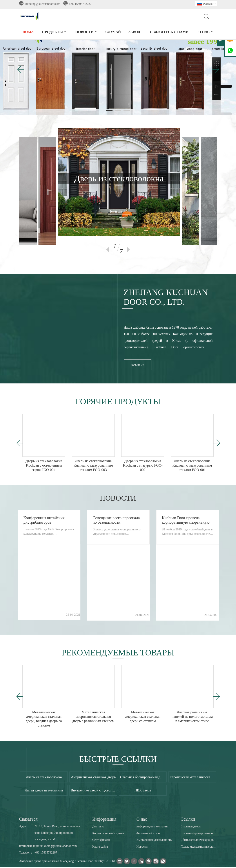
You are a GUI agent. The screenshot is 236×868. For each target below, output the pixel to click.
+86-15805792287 (80, 4)
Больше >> (119, 211)
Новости (142, 847)
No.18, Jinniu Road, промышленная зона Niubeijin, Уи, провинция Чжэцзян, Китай (57, 833)
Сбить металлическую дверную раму (199, 840)
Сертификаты (101, 840)
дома (28, 32)
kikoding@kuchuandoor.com (43, 4)
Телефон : (26, 853)
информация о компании (152, 827)
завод (134, 32)
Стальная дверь (191, 827)
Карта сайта (100, 847)
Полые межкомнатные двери (199, 847)
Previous (108, 250)
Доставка (98, 827)
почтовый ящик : (30, 847)
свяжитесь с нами (169, 32)
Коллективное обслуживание (110, 834)
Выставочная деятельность (154, 840)
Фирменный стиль (148, 834)
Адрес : (24, 827)
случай (113, 32)
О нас (206, 32)
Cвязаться (28, 820)
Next (128, 250)
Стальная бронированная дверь (199, 834)
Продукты (54, 32)
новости (86, 32)
